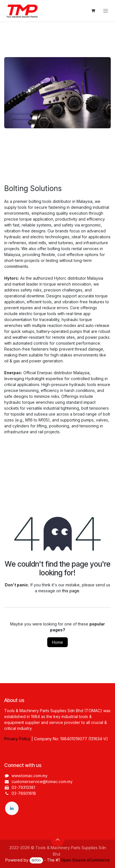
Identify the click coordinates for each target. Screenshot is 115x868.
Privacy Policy (17, 739)
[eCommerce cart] (93, 11)
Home (58, 642)
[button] (58, 840)
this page (71, 591)
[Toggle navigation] (106, 11)
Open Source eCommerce (85, 860)
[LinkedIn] (12, 808)
